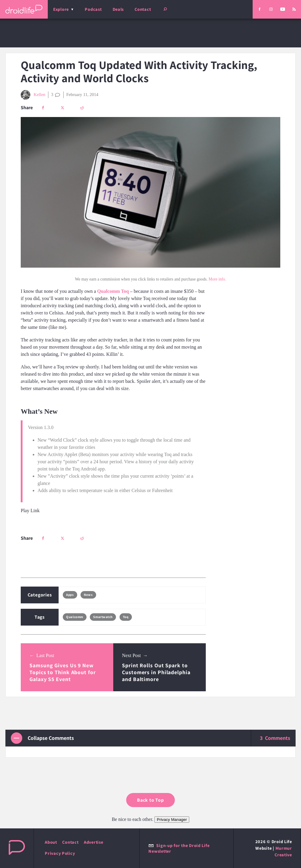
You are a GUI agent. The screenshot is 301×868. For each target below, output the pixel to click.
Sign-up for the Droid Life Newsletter (179, 848)
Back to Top (150, 800)
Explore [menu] (61, 9)
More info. (217, 279)
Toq (126, 617)
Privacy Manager (172, 820)
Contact (143, 9)
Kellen (33, 95)
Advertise (94, 842)
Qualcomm (74, 617)
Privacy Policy (60, 853)
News (88, 595)
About (51, 842)
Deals (118, 9)
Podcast (93, 9)
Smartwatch (103, 617)
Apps (70, 595)
